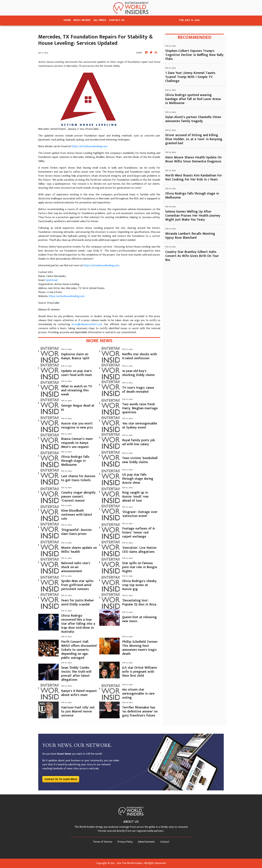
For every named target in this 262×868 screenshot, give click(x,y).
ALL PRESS (100, 20)
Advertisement (146, 842)
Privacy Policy (125, 842)
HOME (67, 20)
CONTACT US (117, 20)
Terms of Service (103, 842)
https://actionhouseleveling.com (89, 146)
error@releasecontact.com (87, 324)
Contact (165, 842)
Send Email (51, 280)
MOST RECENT (82, 20)
